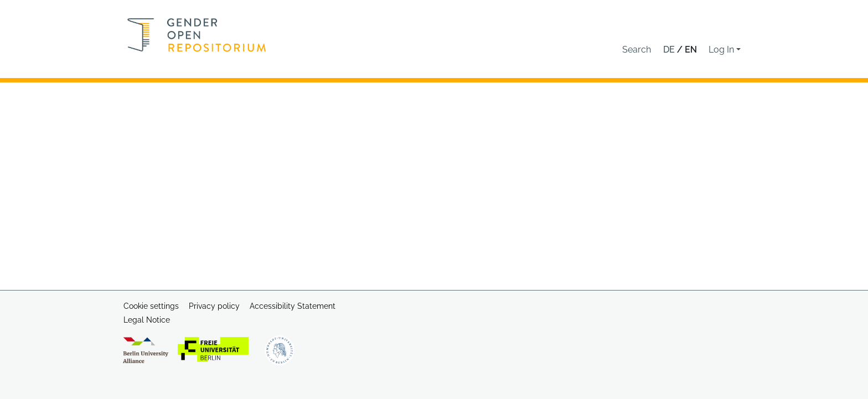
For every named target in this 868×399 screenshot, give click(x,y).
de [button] (670, 50)
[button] (637, 50)
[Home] (197, 35)
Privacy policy (214, 306)
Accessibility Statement (293, 306)
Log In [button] (722, 50)
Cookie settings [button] (151, 306)
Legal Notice (147, 320)
